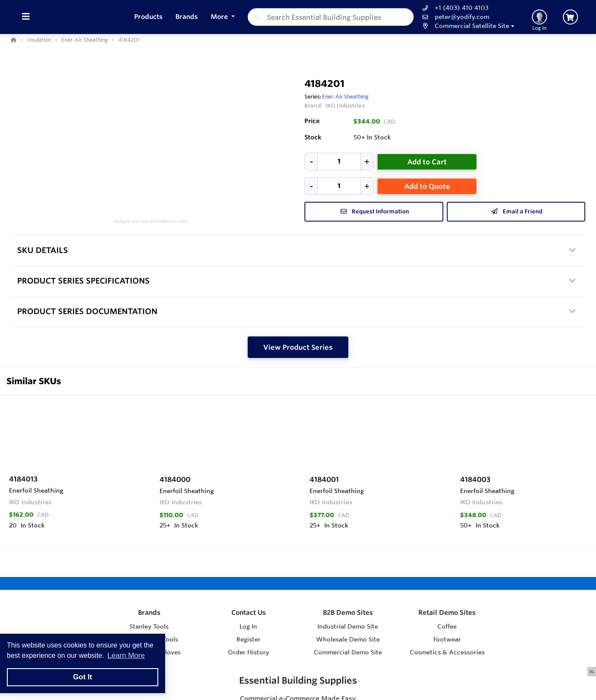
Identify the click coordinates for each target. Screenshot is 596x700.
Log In (248, 626)
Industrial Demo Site (348, 626)
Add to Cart (427, 162)
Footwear (447, 639)
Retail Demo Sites (447, 612)
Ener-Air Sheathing (345, 96)
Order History (249, 652)
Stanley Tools (149, 626)
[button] (467, 26)
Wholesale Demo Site (348, 639)
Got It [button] (83, 677)
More (220, 17)
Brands (149, 612)
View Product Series (298, 347)
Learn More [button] (126, 655)
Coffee (447, 626)
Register (249, 639)
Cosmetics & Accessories (447, 652)
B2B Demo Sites (348, 612)
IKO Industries (345, 105)
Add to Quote (427, 186)
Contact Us (249, 612)
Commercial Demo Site (348, 652)
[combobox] (331, 17)
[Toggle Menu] (26, 17)
